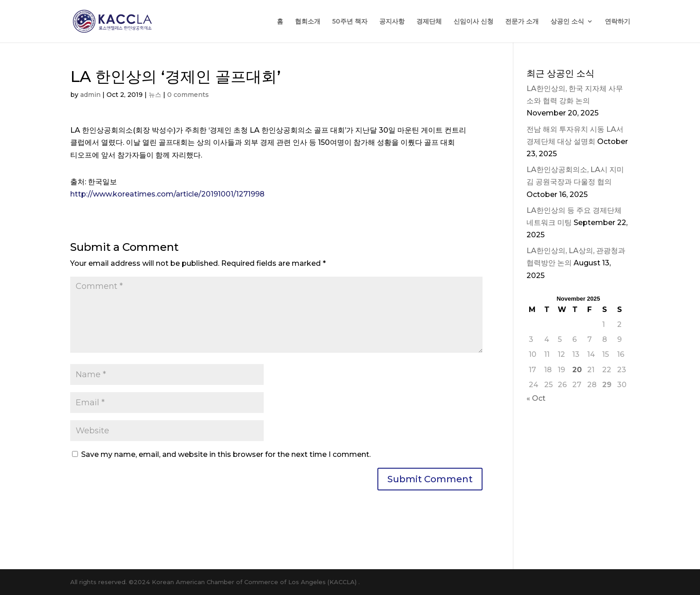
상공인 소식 (567, 22)
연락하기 (618, 22)
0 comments (188, 95)
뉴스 (155, 95)
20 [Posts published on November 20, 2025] (577, 370)
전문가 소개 (522, 22)
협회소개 (308, 22)
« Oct (536, 398)
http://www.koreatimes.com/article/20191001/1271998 (167, 194)
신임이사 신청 (473, 22)
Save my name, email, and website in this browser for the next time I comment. (226, 454)
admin (90, 95)
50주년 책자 (350, 22)
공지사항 (392, 22)
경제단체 (429, 22)
